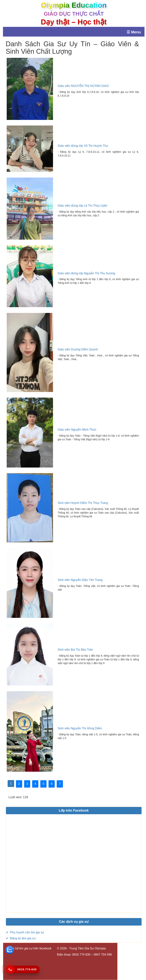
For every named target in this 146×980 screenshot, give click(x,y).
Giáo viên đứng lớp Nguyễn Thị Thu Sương (86, 273)
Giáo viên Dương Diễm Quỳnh (78, 349)
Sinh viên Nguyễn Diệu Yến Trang (80, 580)
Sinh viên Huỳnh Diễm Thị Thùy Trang (83, 503)
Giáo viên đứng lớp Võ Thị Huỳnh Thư (83, 146)
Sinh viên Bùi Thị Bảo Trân (75, 650)
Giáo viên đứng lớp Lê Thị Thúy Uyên (82, 206)
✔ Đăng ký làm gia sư (21, 938)
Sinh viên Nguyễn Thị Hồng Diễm (80, 728)
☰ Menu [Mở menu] (134, 32)
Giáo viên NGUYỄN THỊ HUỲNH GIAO (83, 86)
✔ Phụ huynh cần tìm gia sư (25, 932)
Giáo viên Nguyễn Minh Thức (77, 430)
